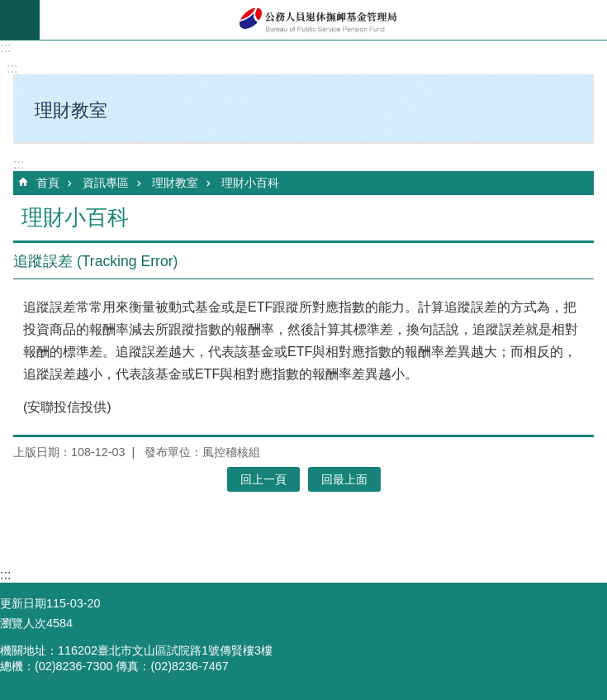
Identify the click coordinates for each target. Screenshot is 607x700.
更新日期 (23, 603)
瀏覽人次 (23, 623)
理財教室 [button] (71, 110)
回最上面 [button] (344, 479)
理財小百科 (250, 183)
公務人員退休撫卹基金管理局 (323, 20)
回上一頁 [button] (263, 479)
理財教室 (175, 183)
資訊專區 (106, 183)
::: (5, 48)
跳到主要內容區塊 (9, 9)
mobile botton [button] (20, 20)
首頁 (48, 183)
